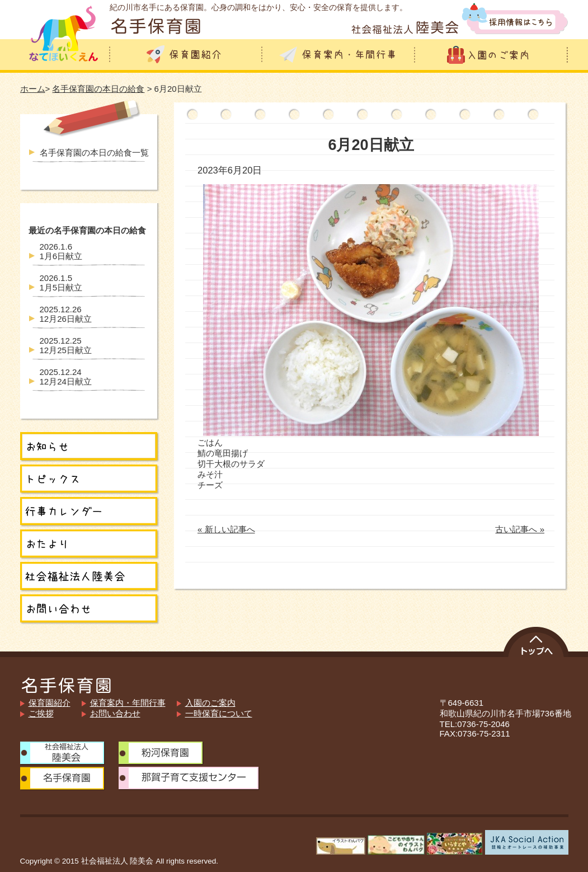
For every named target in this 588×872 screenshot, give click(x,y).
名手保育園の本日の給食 (98, 89)
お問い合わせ (115, 713)
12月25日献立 (66, 345)
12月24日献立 (66, 377)
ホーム (33, 89)
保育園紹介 (50, 703)
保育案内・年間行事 (128, 703)
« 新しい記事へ (226, 529)
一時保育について (219, 713)
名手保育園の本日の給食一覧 (94, 153)
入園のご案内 (210, 703)
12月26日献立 (66, 314)
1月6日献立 (61, 251)
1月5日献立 (61, 283)
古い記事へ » (520, 529)
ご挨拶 (41, 713)
